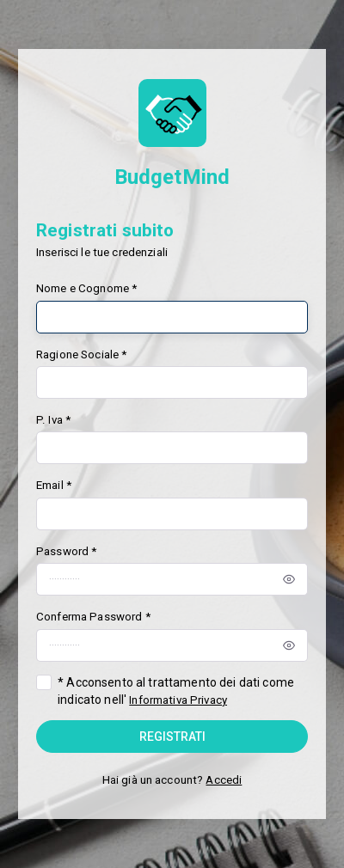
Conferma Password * (93, 617)
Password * (66, 551)
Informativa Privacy (178, 700)
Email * (54, 485)
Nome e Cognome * (86, 288)
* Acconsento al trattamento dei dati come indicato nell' (176, 691)
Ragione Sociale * (81, 355)
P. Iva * (53, 420)
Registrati (172, 737)
